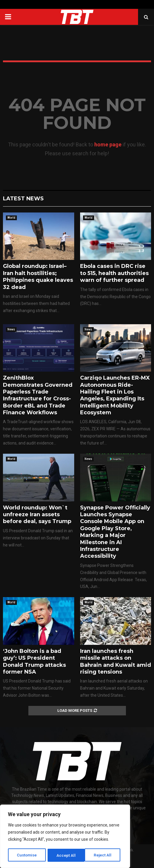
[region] (65, 837)
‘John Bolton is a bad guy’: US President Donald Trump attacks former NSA (34, 661)
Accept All (104, 855)
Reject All (66, 855)
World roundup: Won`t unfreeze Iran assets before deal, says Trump (37, 515)
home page (108, 144)
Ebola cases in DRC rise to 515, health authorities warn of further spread (114, 273)
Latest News (23, 199)
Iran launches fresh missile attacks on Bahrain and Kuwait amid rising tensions (116, 661)
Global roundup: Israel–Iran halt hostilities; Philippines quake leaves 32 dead (38, 276)
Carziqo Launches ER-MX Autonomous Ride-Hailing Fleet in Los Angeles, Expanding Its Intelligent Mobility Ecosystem (115, 395)
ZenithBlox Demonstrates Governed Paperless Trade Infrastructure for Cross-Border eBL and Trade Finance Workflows (38, 395)
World (11, 218)
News (11, 329)
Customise (27, 855)
